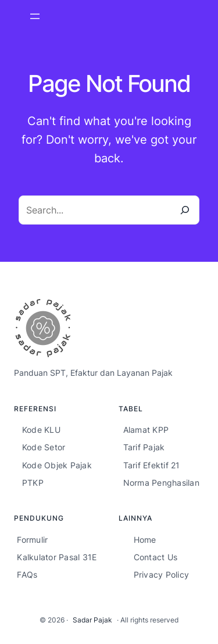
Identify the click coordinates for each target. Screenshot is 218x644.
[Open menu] (35, 16)
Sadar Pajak (92, 620)
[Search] (185, 210)
